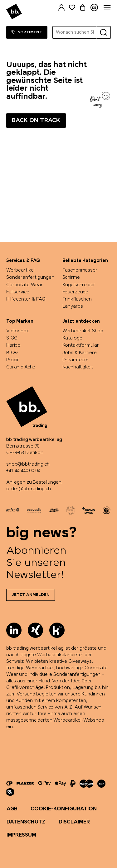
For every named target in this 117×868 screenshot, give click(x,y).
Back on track (36, 121)
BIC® (12, 353)
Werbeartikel (20, 270)
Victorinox (18, 331)
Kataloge (72, 338)
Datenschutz (26, 822)
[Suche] (104, 32)
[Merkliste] (72, 8)
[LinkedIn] (14, 630)
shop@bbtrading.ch (28, 464)
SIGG (12, 338)
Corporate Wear (24, 285)
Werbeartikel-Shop (83, 331)
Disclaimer (74, 822)
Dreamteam (76, 360)
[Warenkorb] (83, 8)
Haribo (13, 345)
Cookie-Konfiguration (64, 809)
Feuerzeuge (76, 292)
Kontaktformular (81, 345)
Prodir (13, 360)
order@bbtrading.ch (28, 489)
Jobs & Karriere (80, 353)
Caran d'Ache (21, 367)
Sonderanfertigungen (30, 277)
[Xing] (35, 630)
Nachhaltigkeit (78, 367)
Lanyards (73, 306)
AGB (12, 809)
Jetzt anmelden (31, 595)
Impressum (21, 835)
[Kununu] (57, 630)
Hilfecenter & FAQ (26, 299)
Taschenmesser (80, 270)
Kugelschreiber (79, 285)
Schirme (71, 277)
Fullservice (18, 292)
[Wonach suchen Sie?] (75, 32)
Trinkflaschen (77, 299)
